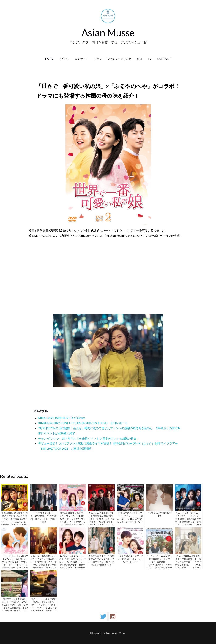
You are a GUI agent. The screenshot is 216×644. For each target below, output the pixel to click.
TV (150, 59)
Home (49, 59)
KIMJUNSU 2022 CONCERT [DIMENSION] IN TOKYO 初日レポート (83, 423)
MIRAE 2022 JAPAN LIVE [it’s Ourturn (62, 418)
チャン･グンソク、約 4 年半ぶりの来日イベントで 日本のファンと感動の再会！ (89, 438)
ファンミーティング (119, 59)
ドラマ (98, 59)
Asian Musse (108, 32)
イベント (64, 59)
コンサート (82, 59)
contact (164, 59)
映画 (140, 59)
